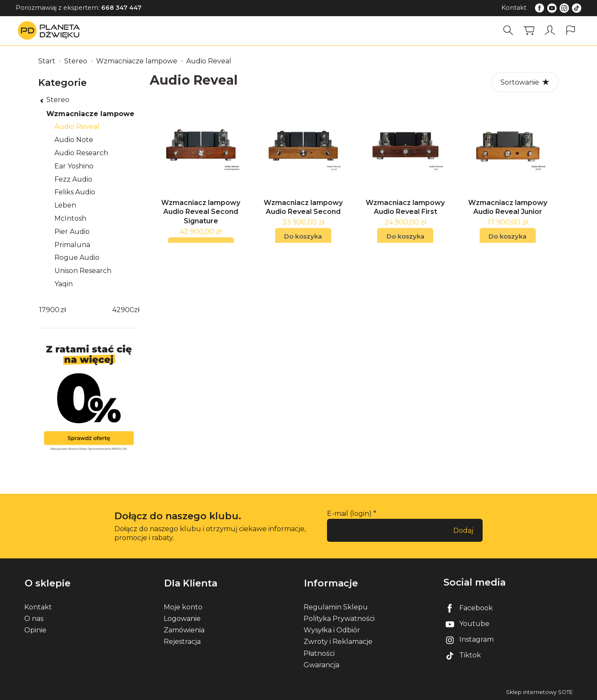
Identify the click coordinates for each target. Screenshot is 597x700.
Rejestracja (182, 641)
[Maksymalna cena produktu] (123, 310)
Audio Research (81, 153)
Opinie (35, 630)
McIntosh (70, 218)
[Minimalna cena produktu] (49, 310)
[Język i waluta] (571, 30)
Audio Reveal (77, 127)
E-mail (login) (349, 514)
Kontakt (514, 8)
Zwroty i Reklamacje (338, 641)
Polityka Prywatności (339, 618)
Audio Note (74, 140)
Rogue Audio (77, 258)
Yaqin (64, 284)
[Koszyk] (529, 30)
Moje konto (183, 606)
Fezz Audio (73, 179)
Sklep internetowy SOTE (539, 691)
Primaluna (72, 245)
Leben (65, 205)
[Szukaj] (508, 30)
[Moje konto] (550, 30)
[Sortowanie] (525, 82)
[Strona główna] (51, 30)
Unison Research (83, 271)
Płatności (319, 653)
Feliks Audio (75, 192)
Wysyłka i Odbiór (332, 630)
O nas (34, 618)
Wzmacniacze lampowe (90, 114)
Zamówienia (184, 630)
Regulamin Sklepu (336, 606)
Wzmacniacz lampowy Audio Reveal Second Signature (201, 216)
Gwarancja (321, 664)
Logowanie (182, 618)
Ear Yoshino (74, 166)
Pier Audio (72, 232)
